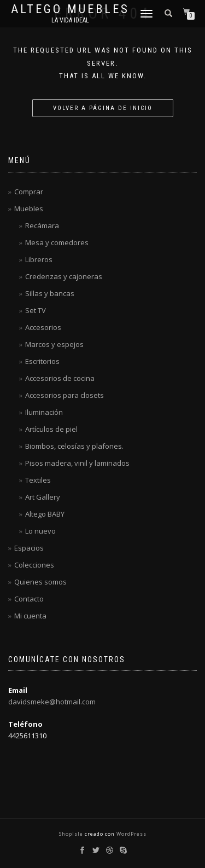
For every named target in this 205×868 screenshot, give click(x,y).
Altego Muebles (70, 9)
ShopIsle (72, 834)
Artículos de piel (51, 429)
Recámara (42, 225)
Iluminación (44, 412)
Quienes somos (40, 582)
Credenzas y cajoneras (64, 276)
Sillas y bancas (50, 293)
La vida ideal (70, 20)
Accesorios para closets (65, 395)
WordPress (131, 834)
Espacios (29, 548)
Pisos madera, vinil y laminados (77, 463)
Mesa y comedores (57, 242)
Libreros (39, 259)
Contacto (29, 599)
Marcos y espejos (54, 344)
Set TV (36, 310)
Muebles (29, 209)
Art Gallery (43, 497)
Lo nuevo (40, 531)
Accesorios (43, 327)
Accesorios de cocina (60, 378)
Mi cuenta (30, 616)
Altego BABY (45, 514)
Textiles (38, 480)
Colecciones (34, 565)
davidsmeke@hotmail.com (52, 702)
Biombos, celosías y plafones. (74, 446)
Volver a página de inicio (103, 108)
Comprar (29, 192)
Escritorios (42, 361)
